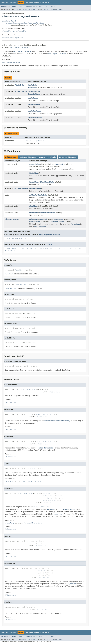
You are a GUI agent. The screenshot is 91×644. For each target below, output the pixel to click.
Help (47, 3)
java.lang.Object (9, 21)
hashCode (44, 248)
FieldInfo (19, 85)
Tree (31, 3)
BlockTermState (47, 182)
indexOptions (34, 91)
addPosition (35, 164)
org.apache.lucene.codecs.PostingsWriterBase (25, 23)
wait (81, 248)
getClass (34, 248)
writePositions (35, 118)
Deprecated (39, 3)
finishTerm (34, 182)
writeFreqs (33, 98)
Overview (5, 3)
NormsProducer (58, 221)
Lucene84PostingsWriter (13, 38)
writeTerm (34, 219)
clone (7, 248)
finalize (24, 248)
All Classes (51, 7)
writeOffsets (34, 104)
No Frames (37, 7)
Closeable (7, 31)
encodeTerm (17, 239)
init (26, 239)
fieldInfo (33, 85)
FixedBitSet (35, 221)
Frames (29, 7)
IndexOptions (21, 91)
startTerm (34, 213)
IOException (54, 392)
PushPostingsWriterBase (37, 141)
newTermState (35, 188)
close (7, 239)
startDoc (33, 206)
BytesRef (59, 164)
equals (15, 248)
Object (50, 244)
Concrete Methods (68, 157)
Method (32, 9)
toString (73, 248)
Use (26, 3)
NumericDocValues (47, 213)
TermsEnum (59, 219)
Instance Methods (28, 157)
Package (13, 3)
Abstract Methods (48, 157)
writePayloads (35, 111)
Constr (24, 9)
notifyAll (62, 248)
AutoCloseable (20, 31)
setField (33, 195)
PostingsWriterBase (19, 47)
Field (18, 9)
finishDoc (34, 173)
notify (53, 248)
